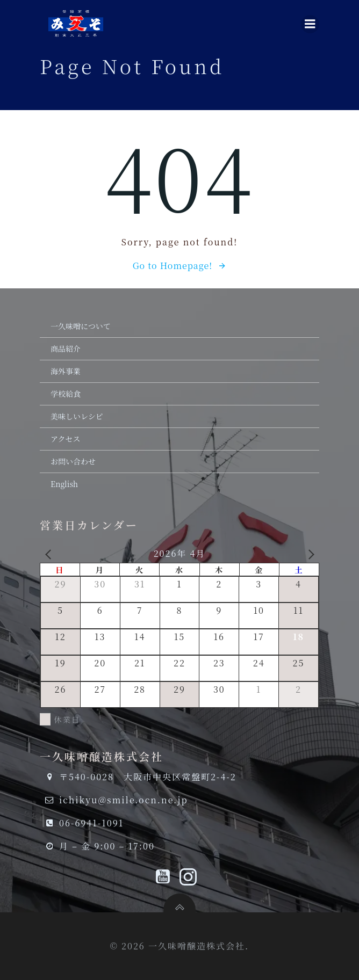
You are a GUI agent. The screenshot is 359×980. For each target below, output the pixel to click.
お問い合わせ (73, 461)
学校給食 (66, 394)
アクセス (66, 439)
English (64, 484)
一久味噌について (81, 326)
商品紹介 (66, 349)
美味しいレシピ (77, 416)
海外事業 (66, 371)
